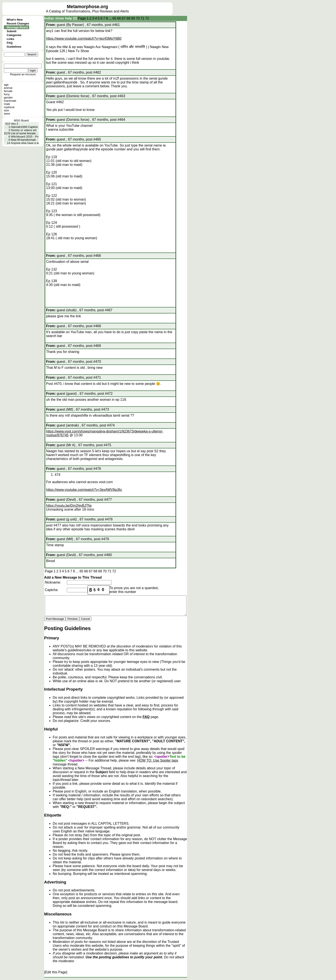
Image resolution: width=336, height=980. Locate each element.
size (6, 110)
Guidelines (14, 47)
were (7, 114)
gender (8, 98)
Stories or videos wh (24, 130)
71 (142, 18)
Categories (14, 35)
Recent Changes (18, 23)
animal (8, 88)
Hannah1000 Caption (24, 127)
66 (119, 18)
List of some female (23, 133)
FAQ (10, 43)
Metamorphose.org (87, 7)
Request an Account (23, 74)
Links (10, 39)
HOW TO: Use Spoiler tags (158, 760)
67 (124, 18)
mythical (9, 107)
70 (138, 18)
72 (147, 18)
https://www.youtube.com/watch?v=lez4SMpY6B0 (84, 39)
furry (7, 94)
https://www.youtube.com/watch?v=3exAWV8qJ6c (84, 490)
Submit (11, 31)
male (7, 104)
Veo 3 (15, 124)
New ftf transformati (23, 140)
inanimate (10, 101)
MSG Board (21, 120)
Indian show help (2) (61, 18)
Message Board (17, 27)
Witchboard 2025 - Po (25, 137)
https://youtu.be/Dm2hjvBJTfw (69, 506)
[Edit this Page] (56, 972)
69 (133, 18)
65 (114, 18)
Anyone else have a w (25, 143)
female (8, 91)
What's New (15, 20)
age (6, 85)
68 (128, 18)
